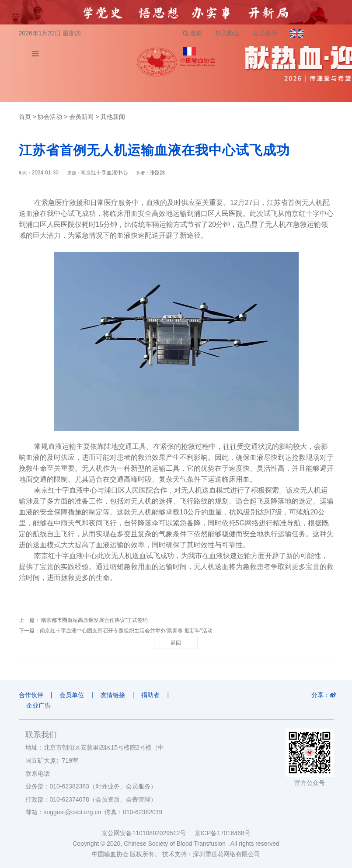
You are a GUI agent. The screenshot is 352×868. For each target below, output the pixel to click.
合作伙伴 (31, 695)
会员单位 (72, 695)
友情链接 (113, 695)
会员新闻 (81, 117)
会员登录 (265, 33)
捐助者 (150, 695)
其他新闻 (113, 117)
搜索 (193, 33)
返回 (176, 643)
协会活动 (50, 117)
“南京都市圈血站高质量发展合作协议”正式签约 (94, 620)
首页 (25, 117)
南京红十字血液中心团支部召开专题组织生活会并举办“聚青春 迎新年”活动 (126, 631)
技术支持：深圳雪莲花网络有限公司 (211, 854)
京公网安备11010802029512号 (148, 833)
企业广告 (38, 705)
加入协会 (227, 33)
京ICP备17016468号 (223, 833)
